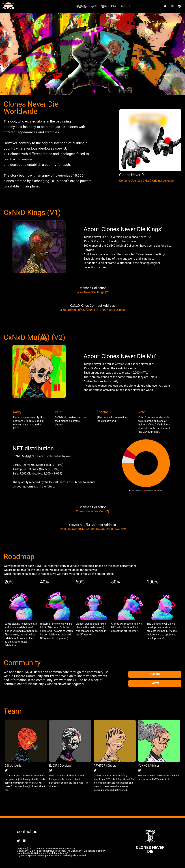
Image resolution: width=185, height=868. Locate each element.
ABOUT (125, 6)
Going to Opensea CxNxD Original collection (147, 181)
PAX (114, 6)
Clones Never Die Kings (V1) (92, 292)
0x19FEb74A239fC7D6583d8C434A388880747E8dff (92, 529)
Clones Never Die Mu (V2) (92, 511)
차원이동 (81, 6)
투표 (94, 6)
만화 (104, 6)
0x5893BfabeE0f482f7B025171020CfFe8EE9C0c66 (92, 310)
